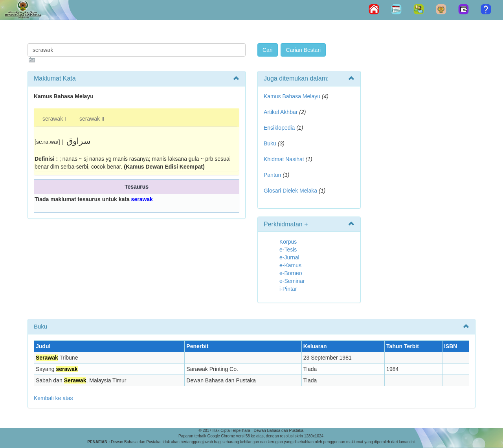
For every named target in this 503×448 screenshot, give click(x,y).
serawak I (54, 119)
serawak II (92, 119)
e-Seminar (292, 281)
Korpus (288, 242)
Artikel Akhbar (281, 112)
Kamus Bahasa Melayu (293, 96)
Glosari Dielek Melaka (290, 191)
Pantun (272, 175)
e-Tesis (288, 250)
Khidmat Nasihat (284, 159)
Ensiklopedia (279, 128)
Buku (270, 143)
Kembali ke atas (53, 398)
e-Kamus (290, 265)
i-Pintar (288, 289)
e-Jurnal (289, 257)
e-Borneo (291, 273)
